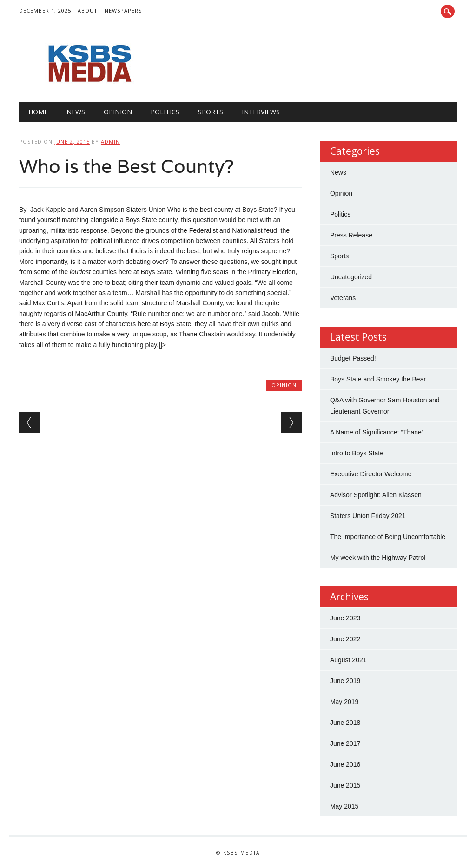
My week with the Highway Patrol (378, 558)
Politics (165, 112)
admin (110, 141)
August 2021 (348, 660)
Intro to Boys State (357, 453)
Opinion (118, 112)
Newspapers (123, 10)
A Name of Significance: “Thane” (377, 432)
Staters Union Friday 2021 (368, 516)
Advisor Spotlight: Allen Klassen (376, 495)
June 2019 (345, 681)
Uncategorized (351, 277)
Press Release (351, 235)
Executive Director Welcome (371, 474)
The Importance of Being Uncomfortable (388, 537)
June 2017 (345, 743)
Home (38, 112)
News (76, 112)
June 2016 (345, 764)
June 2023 (345, 618)
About (88, 10)
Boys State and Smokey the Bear (378, 379)
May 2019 (344, 702)
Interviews (261, 112)
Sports (211, 112)
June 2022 (345, 639)
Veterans (343, 298)
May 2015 (344, 806)
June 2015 (345, 785)
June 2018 (345, 723)
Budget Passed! (354, 358)
